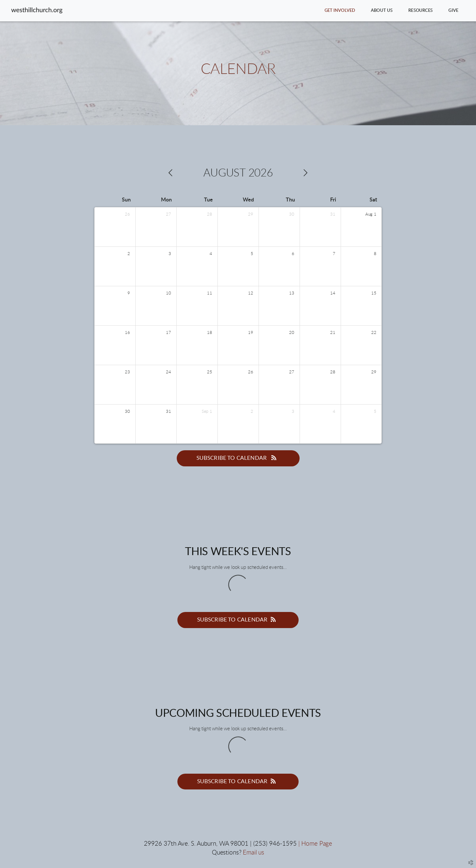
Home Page (317, 844)
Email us (253, 853)
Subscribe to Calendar (238, 458)
